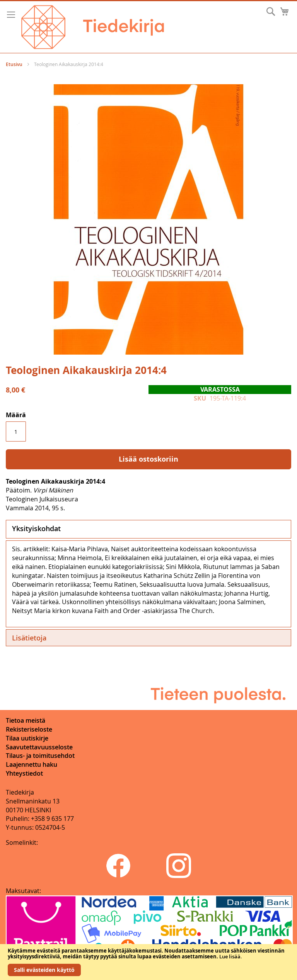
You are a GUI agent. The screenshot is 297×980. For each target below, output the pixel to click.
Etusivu (14, 64)
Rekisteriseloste (29, 729)
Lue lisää (230, 956)
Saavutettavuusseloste (39, 747)
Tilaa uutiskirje (27, 738)
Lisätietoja (29, 638)
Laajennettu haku (32, 764)
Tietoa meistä (26, 720)
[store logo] (93, 27)
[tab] (148, 529)
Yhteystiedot (24, 773)
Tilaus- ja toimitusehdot (40, 756)
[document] (148, 962)
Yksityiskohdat (36, 528)
